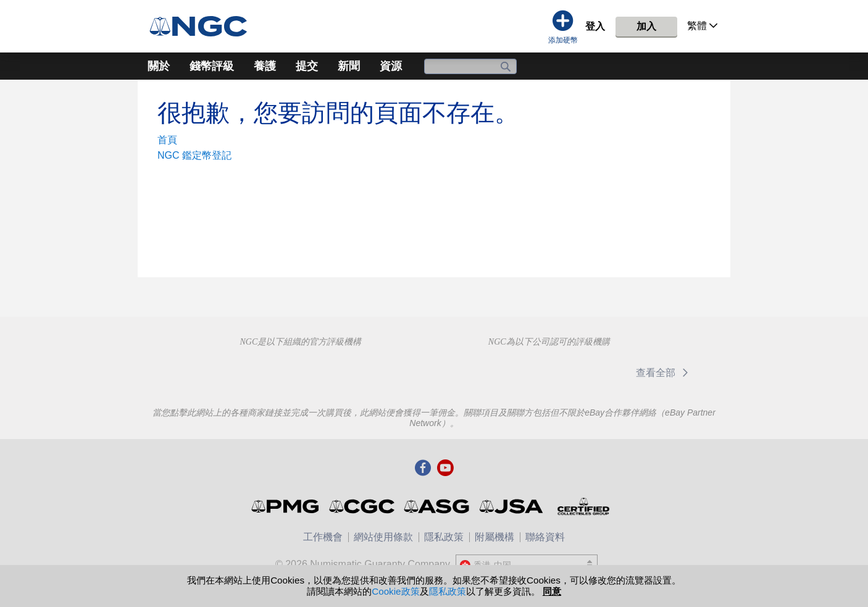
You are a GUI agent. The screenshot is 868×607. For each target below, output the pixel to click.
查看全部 (664, 373)
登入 (595, 26)
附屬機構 (495, 537)
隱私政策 (444, 537)
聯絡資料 (545, 537)
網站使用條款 (383, 537)
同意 (552, 591)
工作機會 (323, 537)
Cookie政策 (395, 591)
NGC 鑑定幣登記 (194, 155)
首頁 (167, 140)
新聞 (349, 66)
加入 (646, 26)
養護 (265, 66)
